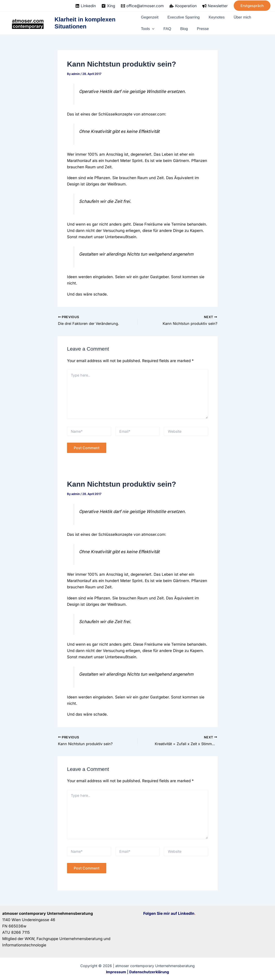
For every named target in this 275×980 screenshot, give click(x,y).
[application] (153, 28)
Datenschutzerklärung (149, 972)
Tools (148, 28)
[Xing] (109, 6)
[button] (252, 6)
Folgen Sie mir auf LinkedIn (169, 913)
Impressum (116, 972)
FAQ (165, 27)
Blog (179, 27)
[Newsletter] (215, 6)
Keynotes (215, 18)
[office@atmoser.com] (142, 6)
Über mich (239, 18)
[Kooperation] (183, 6)
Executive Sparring (183, 18)
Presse (195, 27)
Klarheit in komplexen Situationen (86, 23)
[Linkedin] (86, 6)
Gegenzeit (150, 18)
